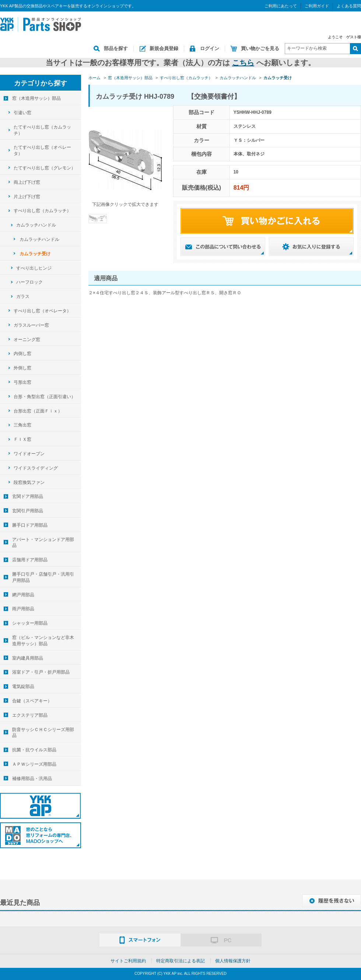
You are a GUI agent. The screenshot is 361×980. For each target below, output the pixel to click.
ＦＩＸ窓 (22, 439)
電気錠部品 (23, 686)
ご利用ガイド (317, 6)
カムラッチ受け (35, 254)
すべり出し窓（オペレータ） (42, 311)
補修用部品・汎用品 (32, 779)
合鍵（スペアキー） (32, 701)
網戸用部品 (23, 595)
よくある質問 (349, 6)
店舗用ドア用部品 (30, 560)
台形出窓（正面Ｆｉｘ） (38, 411)
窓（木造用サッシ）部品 (36, 98)
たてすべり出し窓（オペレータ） (42, 150)
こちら (243, 63)
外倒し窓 (22, 368)
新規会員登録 (164, 48)
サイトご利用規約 (128, 961)
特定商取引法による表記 (180, 961)
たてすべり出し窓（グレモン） (45, 168)
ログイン (210, 48)
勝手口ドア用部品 (30, 525)
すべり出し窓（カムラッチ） (42, 211)
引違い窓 (22, 113)
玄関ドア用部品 (28, 496)
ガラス (23, 296)
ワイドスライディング (36, 468)
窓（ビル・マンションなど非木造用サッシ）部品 (43, 641)
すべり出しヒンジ (34, 268)
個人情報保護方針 (233, 961)
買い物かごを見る (260, 48)
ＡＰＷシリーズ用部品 (34, 764)
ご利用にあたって (281, 6)
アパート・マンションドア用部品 (43, 543)
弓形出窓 (22, 382)
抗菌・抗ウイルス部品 (34, 750)
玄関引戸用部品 (28, 511)
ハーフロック (29, 282)
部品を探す (116, 48)
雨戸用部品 (23, 609)
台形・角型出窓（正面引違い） (45, 397)
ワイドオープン (29, 454)
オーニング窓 (27, 340)
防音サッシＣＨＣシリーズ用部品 (43, 733)
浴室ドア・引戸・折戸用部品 (41, 672)
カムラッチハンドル (36, 225)
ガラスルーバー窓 (31, 325)
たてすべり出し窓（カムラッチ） (42, 130)
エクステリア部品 (30, 715)
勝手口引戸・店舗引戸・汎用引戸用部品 (43, 577)
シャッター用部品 (30, 623)
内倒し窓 (22, 354)
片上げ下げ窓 (27, 197)
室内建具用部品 (28, 658)
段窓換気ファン (29, 482)
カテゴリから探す (41, 83)
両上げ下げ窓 (27, 182)
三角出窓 (22, 425)
